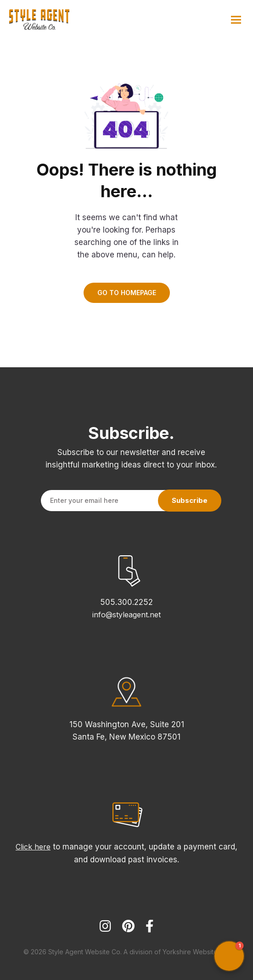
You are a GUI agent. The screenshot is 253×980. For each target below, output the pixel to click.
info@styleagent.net (126, 615)
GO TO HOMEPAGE (127, 293)
